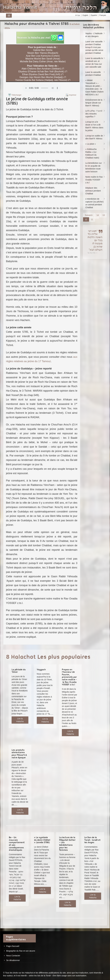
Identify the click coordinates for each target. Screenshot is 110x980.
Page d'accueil (13, 946)
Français (103, 15)
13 (104, 215)
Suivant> (89, 215)
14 (98, 215)
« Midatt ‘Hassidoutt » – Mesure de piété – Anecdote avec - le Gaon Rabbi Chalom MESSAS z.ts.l (95, 87)
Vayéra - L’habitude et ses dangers (95, 35)
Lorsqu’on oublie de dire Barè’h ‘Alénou (95, 137)
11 (92, 219)
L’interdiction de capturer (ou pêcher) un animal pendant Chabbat (95, 203)
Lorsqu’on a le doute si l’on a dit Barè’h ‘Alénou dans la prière (95, 126)
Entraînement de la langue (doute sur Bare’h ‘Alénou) (95, 103)
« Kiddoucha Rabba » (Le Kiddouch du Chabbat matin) (95, 153)
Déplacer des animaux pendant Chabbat (95, 191)
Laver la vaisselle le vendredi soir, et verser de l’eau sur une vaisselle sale (95, 63)
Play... (42, 88)
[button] (40, 38)
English (85, 15)
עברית (78, 15)
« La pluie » (95, 144)
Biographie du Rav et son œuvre (21, 951)
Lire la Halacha (20, 720)
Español (94, 15)
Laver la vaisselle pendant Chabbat (95, 74)
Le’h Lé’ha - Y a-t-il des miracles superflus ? (95, 114)
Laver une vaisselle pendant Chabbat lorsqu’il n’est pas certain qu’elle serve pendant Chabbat (95, 47)
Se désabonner (13, 960)
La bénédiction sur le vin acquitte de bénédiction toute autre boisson (95, 167)
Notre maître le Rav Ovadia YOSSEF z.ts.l (95, 180)
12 (86, 219)
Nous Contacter (13, 956)
